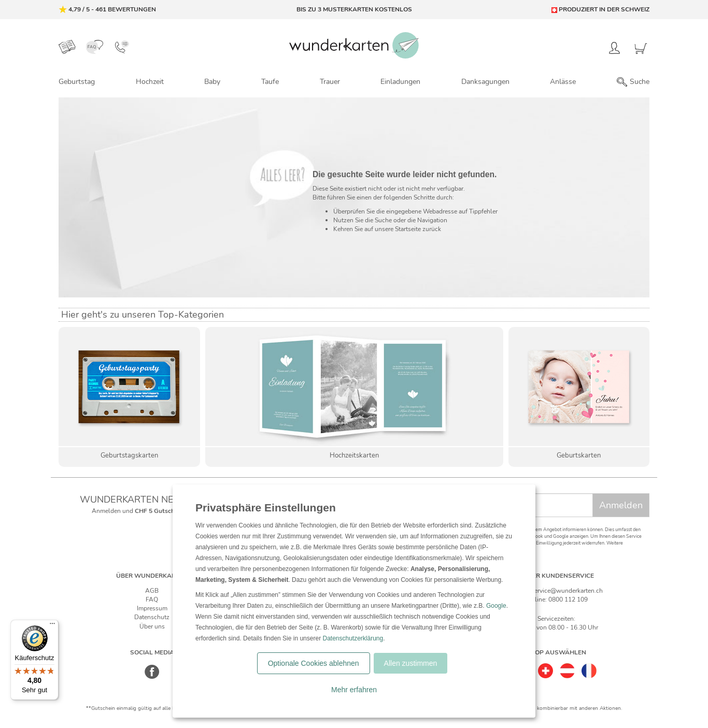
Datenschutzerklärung (353, 638)
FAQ (152, 599)
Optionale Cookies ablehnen (314, 663)
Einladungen (400, 82)
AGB (152, 591)
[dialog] (354, 601)
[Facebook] (152, 677)
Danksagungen (485, 82)
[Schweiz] (546, 667)
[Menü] (52, 626)
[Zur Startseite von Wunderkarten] (354, 45)
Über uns (152, 626)
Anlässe (563, 82)
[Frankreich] (589, 667)
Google (496, 606)
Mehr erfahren (354, 690)
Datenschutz (152, 617)
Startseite (408, 229)
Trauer (330, 82)
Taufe (270, 82)
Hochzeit (150, 82)
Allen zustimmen (411, 663)
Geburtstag (77, 82)
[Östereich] (567, 667)
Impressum (152, 608)
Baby (212, 82)
